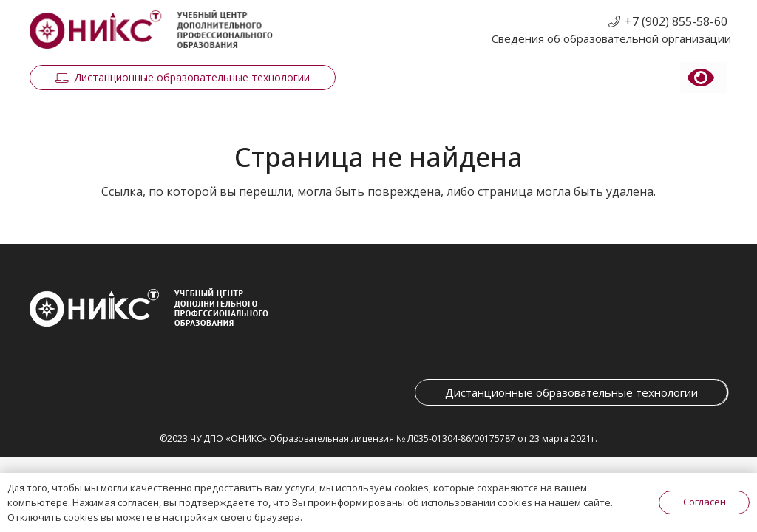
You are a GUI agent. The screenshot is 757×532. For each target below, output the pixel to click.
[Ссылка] (151, 30)
